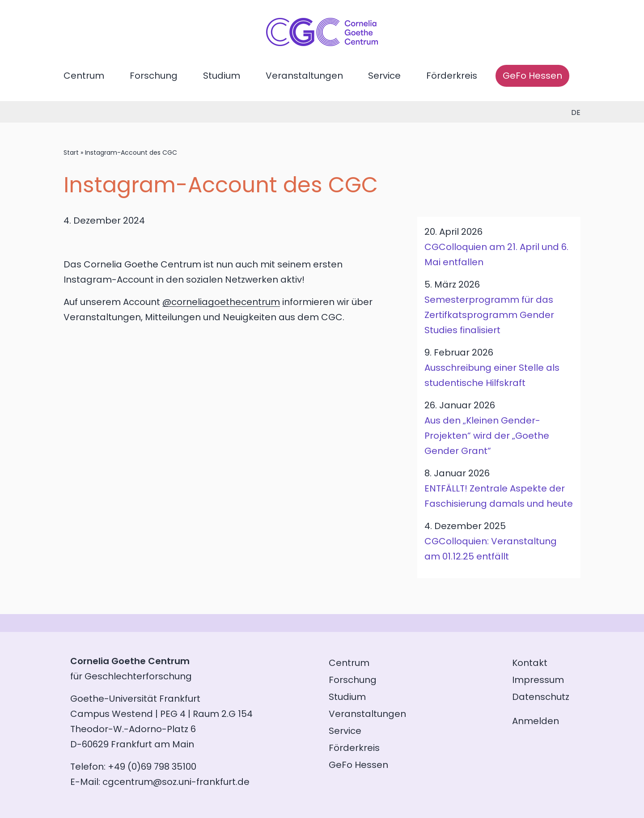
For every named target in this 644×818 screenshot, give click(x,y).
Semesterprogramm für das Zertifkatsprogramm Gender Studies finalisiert (489, 315)
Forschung (154, 76)
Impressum (538, 680)
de (576, 112)
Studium (222, 76)
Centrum (84, 76)
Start (71, 153)
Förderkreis (452, 76)
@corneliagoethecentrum (221, 302)
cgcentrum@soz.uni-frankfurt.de (176, 782)
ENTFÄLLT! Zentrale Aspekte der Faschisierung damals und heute (499, 496)
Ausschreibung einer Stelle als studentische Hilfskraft (492, 375)
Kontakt (530, 663)
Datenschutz (541, 697)
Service (384, 76)
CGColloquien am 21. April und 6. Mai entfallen (496, 254)
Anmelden (536, 721)
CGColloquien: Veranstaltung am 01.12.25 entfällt (491, 549)
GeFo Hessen (532, 76)
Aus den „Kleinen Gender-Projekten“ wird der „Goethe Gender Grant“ (487, 436)
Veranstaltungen (304, 76)
